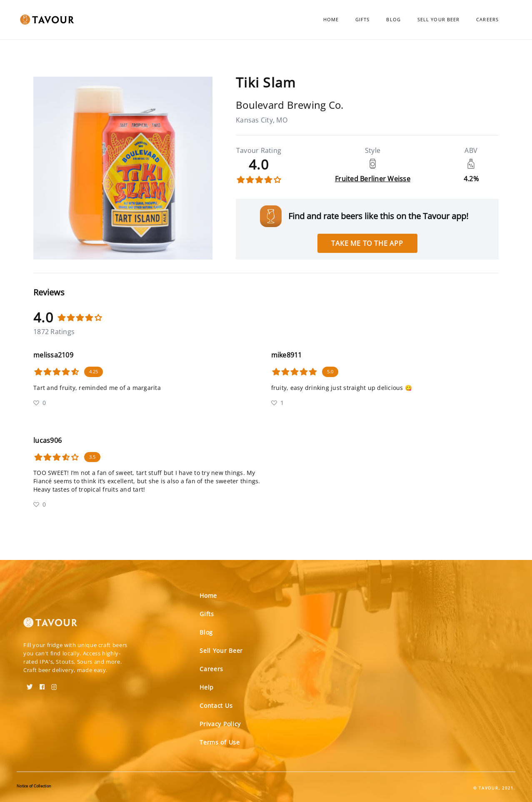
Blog (393, 19)
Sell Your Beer (438, 19)
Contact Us (216, 706)
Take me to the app (367, 243)
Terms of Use (220, 742)
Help (207, 687)
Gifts (363, 19)
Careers (487, 19)
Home (331, 19)
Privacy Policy (220, 724)
